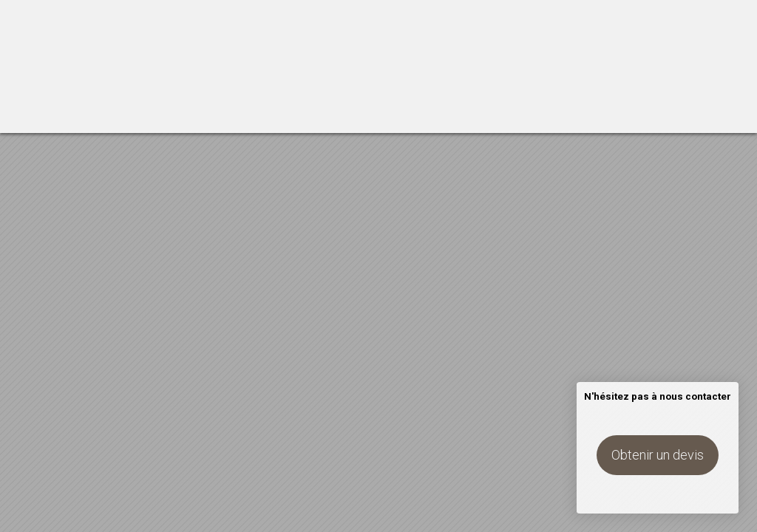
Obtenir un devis (658, 455)
